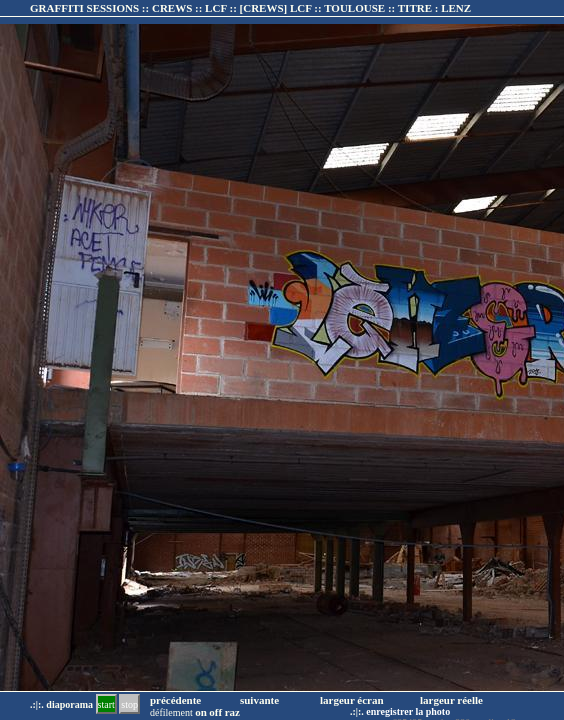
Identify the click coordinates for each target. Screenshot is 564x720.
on (201, 712)
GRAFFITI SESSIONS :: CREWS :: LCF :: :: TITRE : (250, 8)
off (215, 712)
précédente (175, 700)
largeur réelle (451, 700)
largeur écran (352, 700)
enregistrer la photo (408, 711)
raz (232, 712)
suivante (259, 700)
